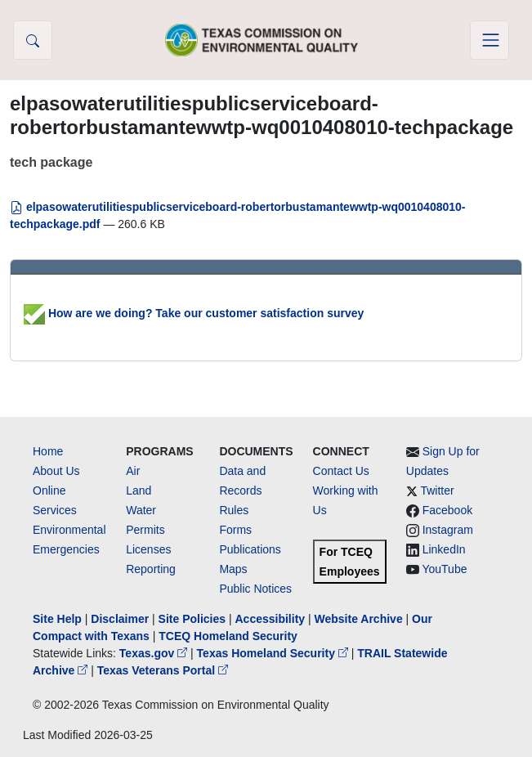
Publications (250, 549)
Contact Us (341, 471)
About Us (56, 471)
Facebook (447, 510)
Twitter (437, 490)
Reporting (151, 569)
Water (141, 510)
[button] (33, 40)
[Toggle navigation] (490, 40)
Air (133, 471)
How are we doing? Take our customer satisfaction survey (194, 313)
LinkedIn (444, 549)
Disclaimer (120, 619)
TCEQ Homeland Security (228, 636)
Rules (234, 510)
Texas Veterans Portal (163, 670)
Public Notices (255, 589)
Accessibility (271, 619)
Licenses (148, 549)
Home (48, 451)
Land (139, 490)
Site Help (57, 619)
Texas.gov (155, 653)
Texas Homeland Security (274, 653)
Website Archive (359, 619)
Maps (233, 569)
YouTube (444, 569)
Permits (145, 530)
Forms (235, 530)
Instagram (448, 530)
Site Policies (192, 619)
